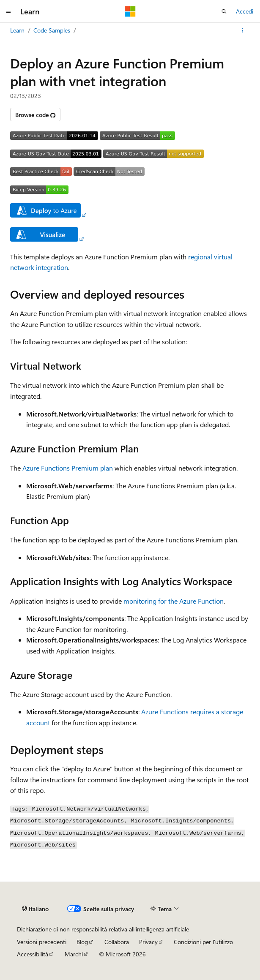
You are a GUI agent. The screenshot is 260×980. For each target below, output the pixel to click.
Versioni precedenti (42, 942)
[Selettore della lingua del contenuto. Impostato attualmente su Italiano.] (35, 909)
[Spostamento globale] (8, 11)
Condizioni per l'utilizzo (203, 942)
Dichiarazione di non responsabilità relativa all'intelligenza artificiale (103, 929)
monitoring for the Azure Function (174, 601)
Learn (17, 30)
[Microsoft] (130, 11)
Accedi (245, 11)
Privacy (148, 942)
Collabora (117, 942)
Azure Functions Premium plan (68, 468)
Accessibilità (33, 954)
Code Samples (52, 30)
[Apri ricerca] (224, 11)
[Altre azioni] (242, 30)
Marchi (74, 954)
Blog (82, 942)
